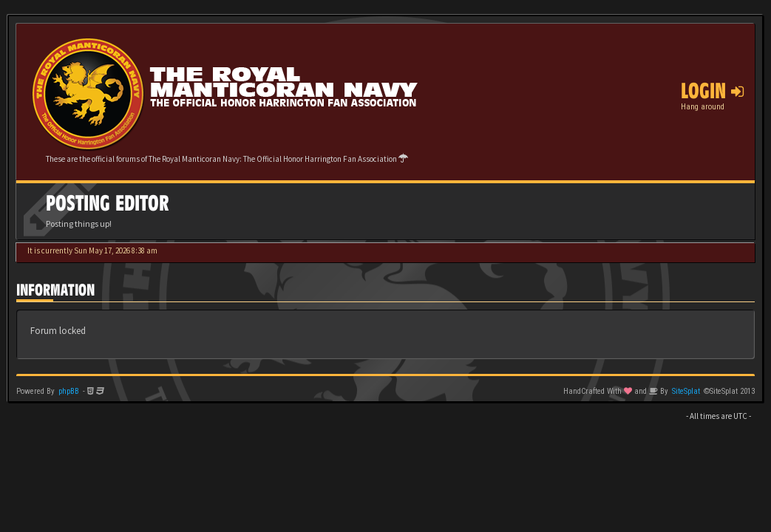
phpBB (69, 391)
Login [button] (712, 91)
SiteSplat (686, 391)
